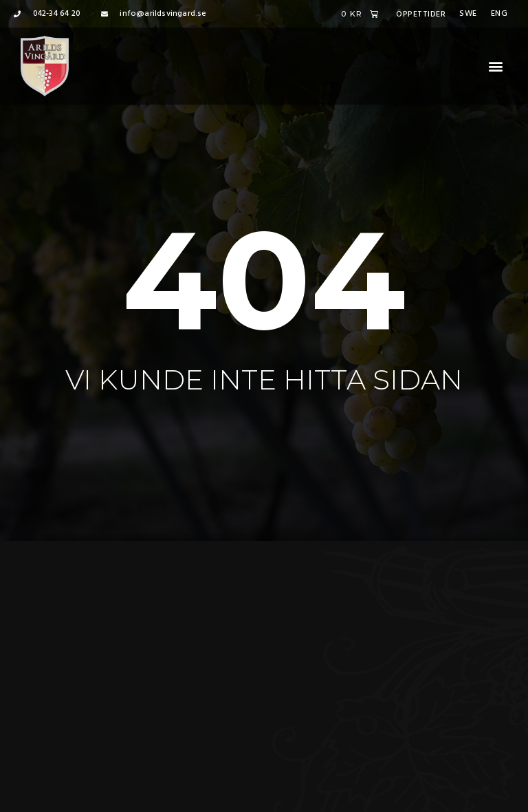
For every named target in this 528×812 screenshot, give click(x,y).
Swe (468, 14)
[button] (496, 66)
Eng (499, 14)
